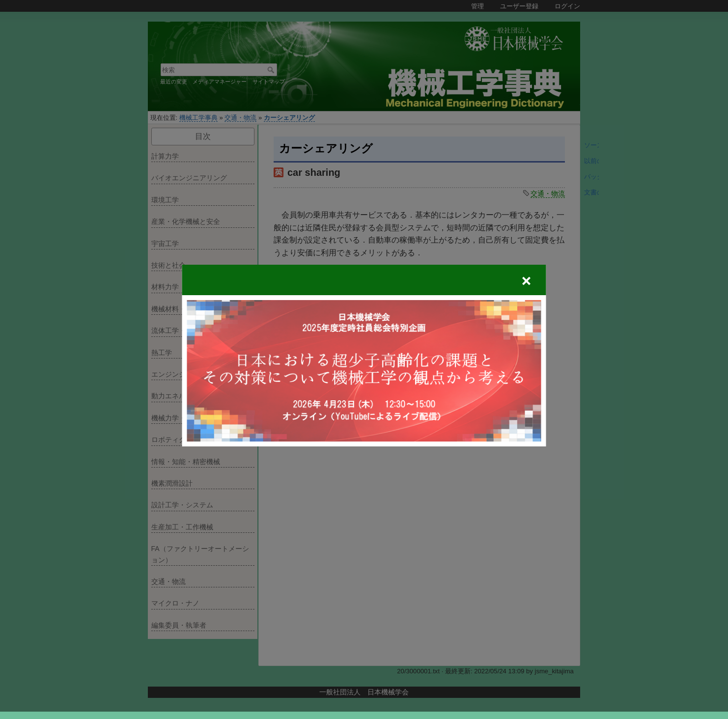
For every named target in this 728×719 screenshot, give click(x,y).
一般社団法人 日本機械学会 (364, 692)
